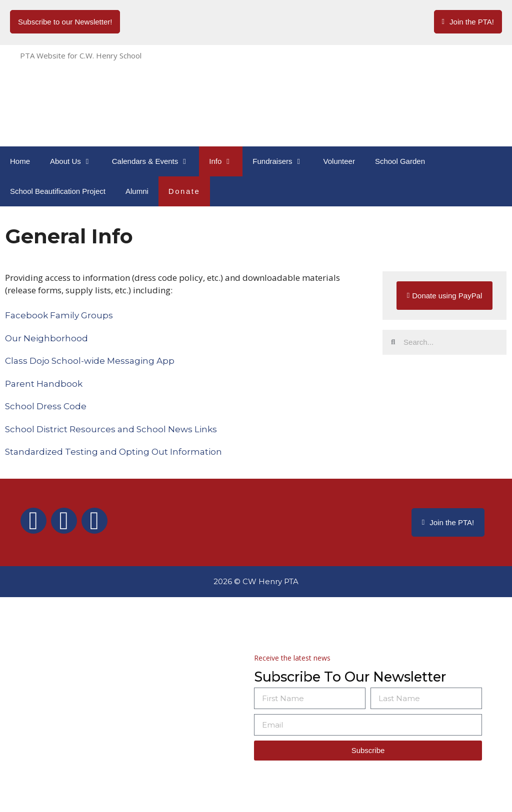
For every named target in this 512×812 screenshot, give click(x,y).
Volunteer (339, 161)
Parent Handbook (44, 384)
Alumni (137, 191)
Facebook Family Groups (59, 315)
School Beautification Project (58, 191)
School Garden (400, 161)
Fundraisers (283, 161)
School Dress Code (46, 406)
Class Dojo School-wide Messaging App (90, 361)
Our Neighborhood (46, 338)
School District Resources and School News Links (111, 429)
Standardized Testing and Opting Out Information (113, 452)
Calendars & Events (156, 161)
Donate (184, 191)
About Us (76, 161)
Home (20, 161)
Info (226, 161)
